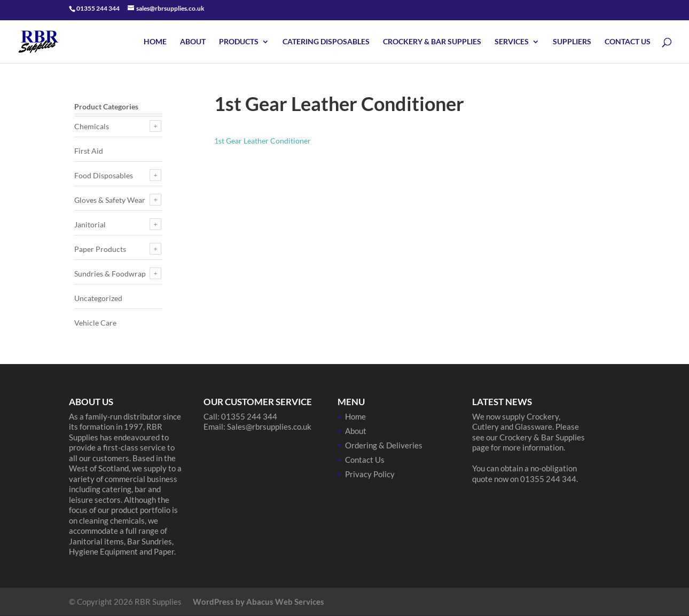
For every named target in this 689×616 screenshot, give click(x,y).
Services (512, 42)
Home (155, 42)
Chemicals (92, 126)
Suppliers (572, 42)
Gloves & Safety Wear (110, 200)
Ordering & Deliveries (384, 445)
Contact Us (628, 42)
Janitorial (90, 224)
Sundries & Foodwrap (110, 274)
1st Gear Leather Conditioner (263, 141)
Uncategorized (98, 298)
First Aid (89, 151)
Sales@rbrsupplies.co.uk (269, 427)
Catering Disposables (326, 42)
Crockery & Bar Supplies (432, 42)
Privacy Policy (370, 474)
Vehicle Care (95, 323)
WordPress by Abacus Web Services (259, 602)
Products (239, 42)
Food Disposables (104, 175)
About (193, 42)
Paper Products (100, 249)
